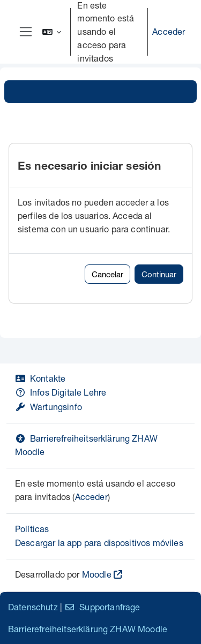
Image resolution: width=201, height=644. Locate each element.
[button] (52, 32)
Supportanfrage (102, 607)
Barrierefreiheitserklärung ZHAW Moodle (88, 629)
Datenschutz (33, 607)
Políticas (32, 529)
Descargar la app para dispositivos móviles (99, 543)
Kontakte (40, 378)
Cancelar (107, 274)
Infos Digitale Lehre (61, 392)
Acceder (169, 31)
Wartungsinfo (49, 407)
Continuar (159, 274)
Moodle (97, 574)
